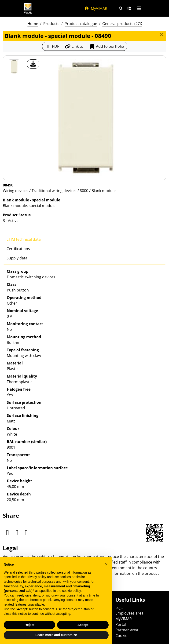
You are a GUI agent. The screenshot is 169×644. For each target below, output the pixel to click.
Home (33, 24)
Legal (120, 608)
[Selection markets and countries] (129, 8)
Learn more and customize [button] (56, 635)
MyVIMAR (96, 8)
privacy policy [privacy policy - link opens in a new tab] (36, 577)
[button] (106, 564)
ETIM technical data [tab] (24, 239)
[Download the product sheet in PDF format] (52, 46)
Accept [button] (83, 625)
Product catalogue (81, 24)
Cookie (121, 636)
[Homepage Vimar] (28, 8)
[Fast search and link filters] (121, 8)
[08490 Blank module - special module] (14, 67)
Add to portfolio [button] (107, 46)
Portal (121, 624)
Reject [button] (29, 625)
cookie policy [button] (72, 591)
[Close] (162, 35)
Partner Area (127, 630)
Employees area (129, 613)
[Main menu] (139, 8)
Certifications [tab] (18, 249)
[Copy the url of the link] (74, 46)
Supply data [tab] (17, 258)
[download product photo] (33, 64)
